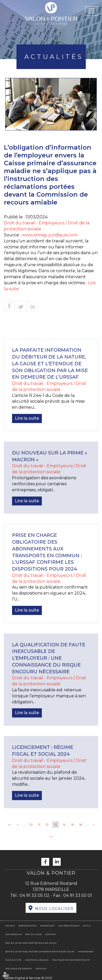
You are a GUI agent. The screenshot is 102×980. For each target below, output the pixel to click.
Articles (41, 968)
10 (31, 825)
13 (56, 825)
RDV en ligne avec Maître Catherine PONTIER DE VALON (40, 951)
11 (39, 825)
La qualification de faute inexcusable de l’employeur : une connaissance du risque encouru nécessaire (49, 658)
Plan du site (13, 960)
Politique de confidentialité (71, 960)
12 (47, 825)
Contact (51, 934)
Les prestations (69, 926)
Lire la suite (27, 418)
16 (81, 825)
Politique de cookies (19, 968)
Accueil (10, 926)
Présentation (28, 926)
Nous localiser (54, 909)
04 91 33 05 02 (35, 895)
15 (72, 825)
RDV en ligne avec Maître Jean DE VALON (31, 943)
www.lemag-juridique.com (50, 235)
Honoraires (86, 951)
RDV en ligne (34, 934)
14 (64, 825)
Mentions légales (37, 960)
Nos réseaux (13, 934)
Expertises (47, 926)
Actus (87, 926)
